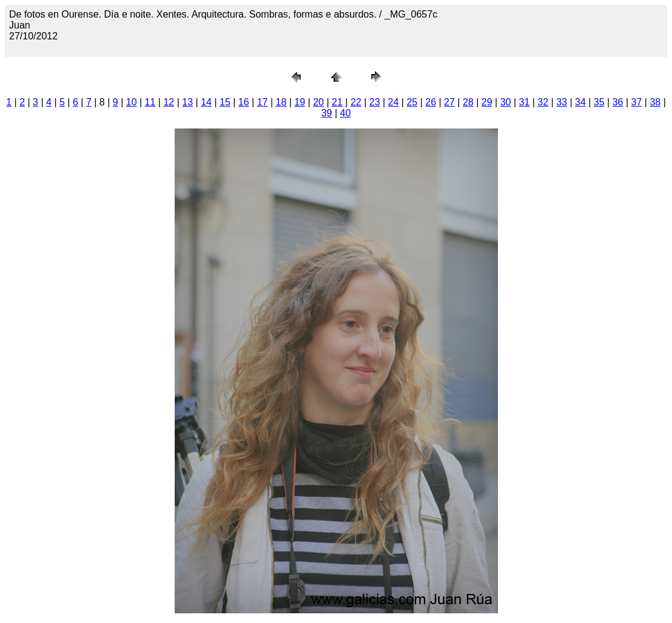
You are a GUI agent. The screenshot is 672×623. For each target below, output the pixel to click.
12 (169, 102)
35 (599, 102)
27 (449, 102)
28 (468, 102)
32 (543, 102)
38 (655, 102)
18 (281, 102)
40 (346, 113)
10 (132, 102)
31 (524, 102)
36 (618, 102)
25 (412, 102)
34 (580, 102)
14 (206, 102)
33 (562, 102)
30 (506, 102)
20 (318, 102)
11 (150, 102)
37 (637, 102)
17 (263, 102)
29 (487, 102)
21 (337, 102)
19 (300, 102)
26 (431, 102)
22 (356, 102)
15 (225, 102)
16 (244, 102)
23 (375, 102)
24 (394, 102)
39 (327, 113)
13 (187, 102)
